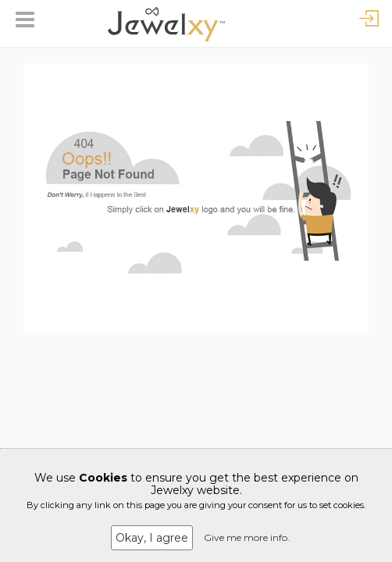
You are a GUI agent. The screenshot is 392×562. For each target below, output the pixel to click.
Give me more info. (247, 537)
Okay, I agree (152, 538)
